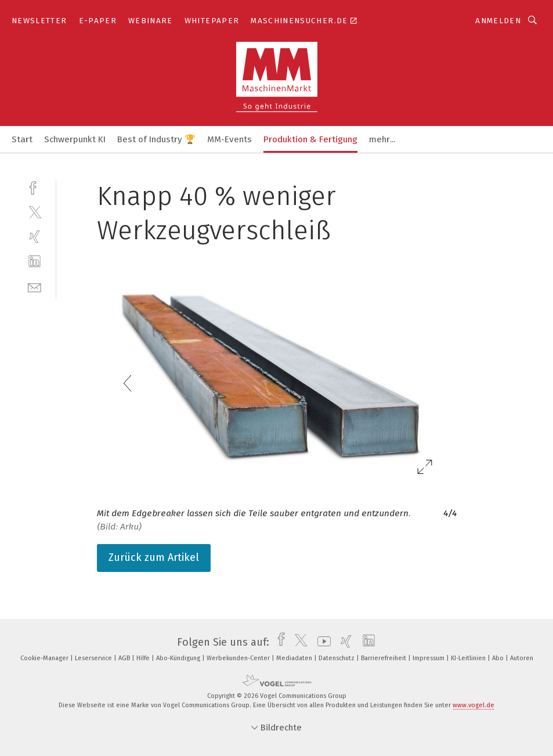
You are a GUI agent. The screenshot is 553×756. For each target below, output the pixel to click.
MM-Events (229, 139)
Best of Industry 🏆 (156, 139)
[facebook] (35, 187)
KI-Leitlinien (469, 658)
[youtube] (321, 642)
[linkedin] (35, 262)
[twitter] (35, 212)
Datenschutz (337, 658)
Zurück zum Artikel (154, 557)
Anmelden (498, 21)
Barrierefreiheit (384, 658)
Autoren (522, 658)
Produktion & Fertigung (310, 139)
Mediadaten (295, 658)
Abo (499, 658)
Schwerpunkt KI (75, 139)
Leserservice (94, 658)
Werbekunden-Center (239, 658)
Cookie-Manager (45, 658)
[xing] (35, 237)
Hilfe (144, 658)
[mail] (35, 287)
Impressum (429, 658)
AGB (125, 658)
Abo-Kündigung (179, 658)
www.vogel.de (474, 705)
